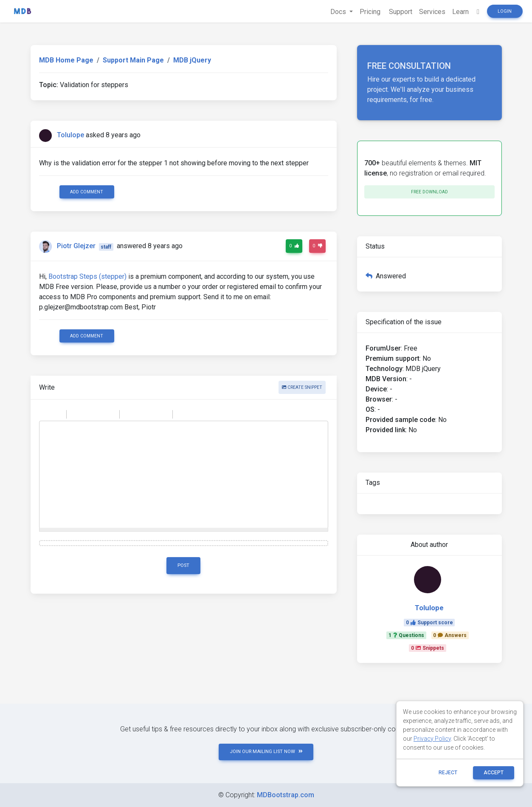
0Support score (429, 623)
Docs (339, 12)
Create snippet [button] (302, 387)
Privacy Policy (432, 739)
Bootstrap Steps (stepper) (87, 276)
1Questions (406, 635)
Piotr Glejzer (76, 246)
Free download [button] (429, 192)
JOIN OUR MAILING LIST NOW (266, 752)
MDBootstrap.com (286, 795)
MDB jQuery (192, 60)
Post (183, 565)
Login (505, 11)
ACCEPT (494, 773)
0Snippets (428, 648)
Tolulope (70, 135)
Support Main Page (133, 60)
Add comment (87, 192)
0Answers (450, 635)
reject (448, 773)
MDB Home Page (66, 60)
